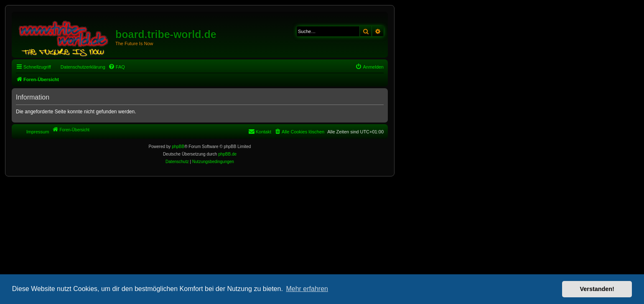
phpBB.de (227, 154)
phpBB (178, 147)
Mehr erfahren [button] (307, 289)
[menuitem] (117, 67)
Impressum (38, 132)
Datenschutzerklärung (83, 67)
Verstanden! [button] (597, 289)
